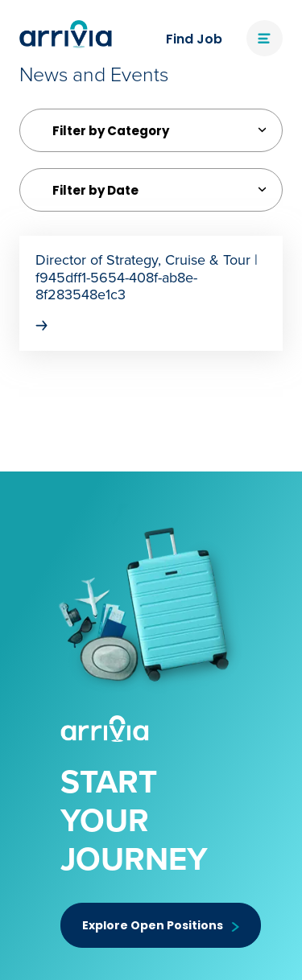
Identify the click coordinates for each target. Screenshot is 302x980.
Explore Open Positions (161, 925)
